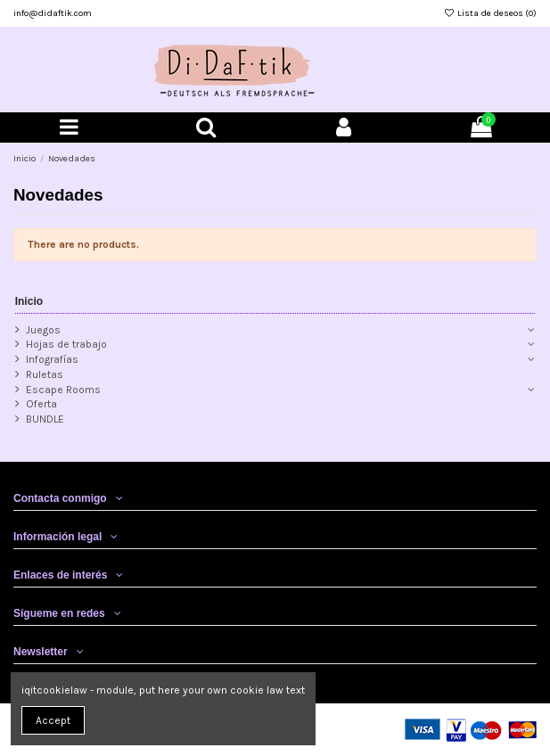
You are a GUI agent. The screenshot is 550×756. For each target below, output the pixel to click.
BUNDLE (45, 419)
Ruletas (45, 374)
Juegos (43, 330)
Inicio (29, 301)
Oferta (41, 404)
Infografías (52, 359)
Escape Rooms (63, 390)
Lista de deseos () (490, 13)
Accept (53, 720)
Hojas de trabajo (66, 344)
